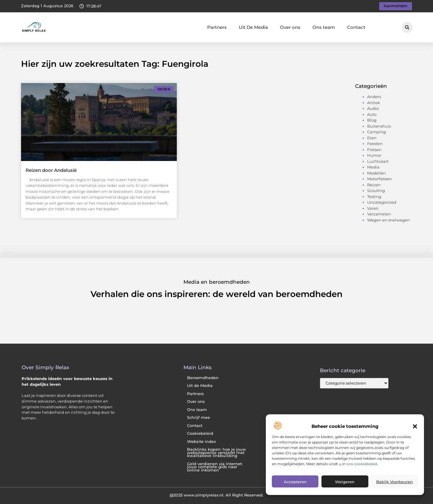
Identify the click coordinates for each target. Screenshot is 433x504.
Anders (374, 97)
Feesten (375, 144)
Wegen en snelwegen (388, 220)
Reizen (374, 185)
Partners (217, 27)
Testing (374, 196)
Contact (356, 27)
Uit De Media (253, 27)
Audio (373, 108)
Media (373, 167)
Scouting (376, 190)
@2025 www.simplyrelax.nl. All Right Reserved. (216, 495)
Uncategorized (382, 202)
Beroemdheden (203, 378)
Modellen (376, 173)
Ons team (324, 27)
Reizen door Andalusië (51, 170)
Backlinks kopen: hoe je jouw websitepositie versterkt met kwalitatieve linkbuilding (216, 453)
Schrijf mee (198, 417)
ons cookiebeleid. (362, 464)
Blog (372, 120)
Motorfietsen (379, 179)
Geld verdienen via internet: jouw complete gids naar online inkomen (215, 467)
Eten (372, 138)
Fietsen (374, 150)
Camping (376, 132)
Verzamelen (379, 214)
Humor (374, 155)
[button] (415, 426)
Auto (372, 114)
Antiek (374, 103)
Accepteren (295, 482)
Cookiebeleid (200, 433)
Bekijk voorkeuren (395, 482)
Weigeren (345, 482)
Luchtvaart (378, 161)
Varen (373, 208)
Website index (201, 442)
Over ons (290, 27)
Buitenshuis (379, 126)
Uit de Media (200, 386)
